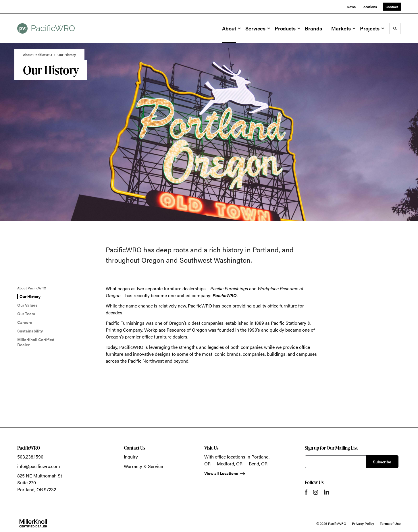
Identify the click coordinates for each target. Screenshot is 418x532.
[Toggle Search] (395, 28)
